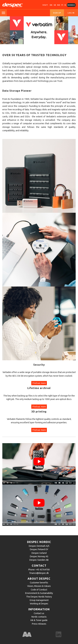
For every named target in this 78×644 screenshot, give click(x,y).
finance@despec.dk (39, 573)
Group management (39, 600)
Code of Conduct (39, 590)
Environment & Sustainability (39, 593)
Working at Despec (39, 604)
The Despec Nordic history (39, 597)
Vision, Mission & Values (39, 586)
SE (55, 5)
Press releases (39, 624)
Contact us (39, 613)
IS (65, 5)
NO (59, 5)
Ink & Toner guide (39, 620)
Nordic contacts (39, 617)
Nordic (71, 5)
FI (62, 5)
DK (51, 5)
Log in (71, 13)
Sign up (57, 13)
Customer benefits (39, 583)
